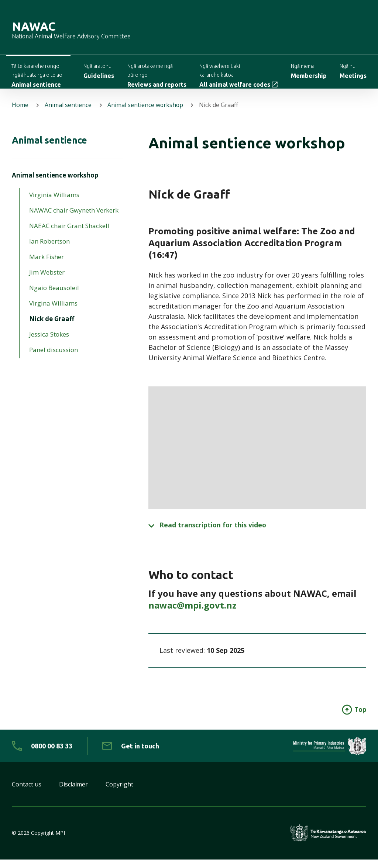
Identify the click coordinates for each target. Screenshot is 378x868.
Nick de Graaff (52, 328)
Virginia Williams (54, 204)
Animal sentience (68, 112)
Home (20, 112)
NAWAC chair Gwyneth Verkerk (74, 219)
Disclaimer (73, 793)
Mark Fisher (47, 266)
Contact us (27, 793)
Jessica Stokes (49, 343)
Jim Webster (47, 281)
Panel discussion (54, 359)
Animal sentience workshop (146, 112)
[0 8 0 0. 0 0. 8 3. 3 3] (42, 754)
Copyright (119, 793)
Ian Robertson (49, 250)
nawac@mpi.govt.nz (193, 613)
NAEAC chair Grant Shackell (69, 235)
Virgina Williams (53, 312)
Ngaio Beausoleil (54, 297)
